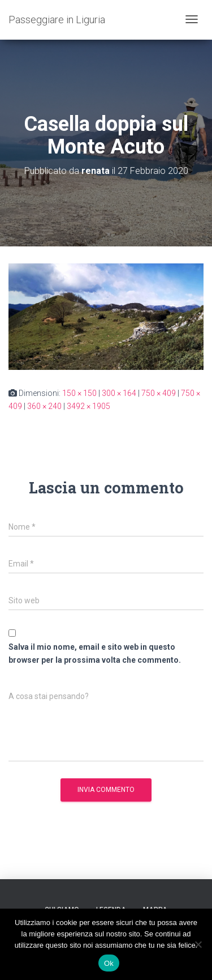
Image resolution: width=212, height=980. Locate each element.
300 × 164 (119, 393)
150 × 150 (79, 393)
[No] (198, 944)
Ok (109, 963)
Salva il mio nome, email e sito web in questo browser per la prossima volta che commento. (95, 653)
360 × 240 (44, 406)
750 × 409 (159, 393)
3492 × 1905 (88, 406)
